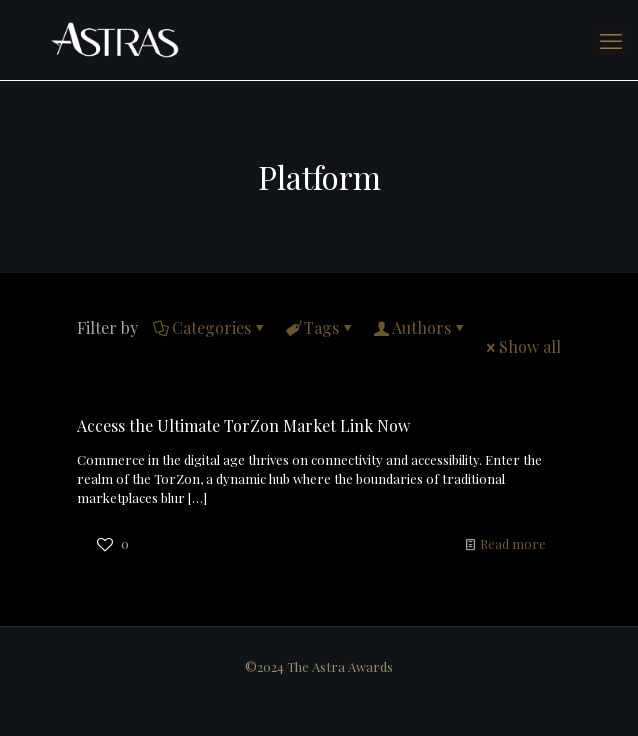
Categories (210, 327)
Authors (420, 327)
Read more (513, 543)
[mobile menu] (611, 40)
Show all (522, 346)
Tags (320, 327)
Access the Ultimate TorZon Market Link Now (243, 425)
